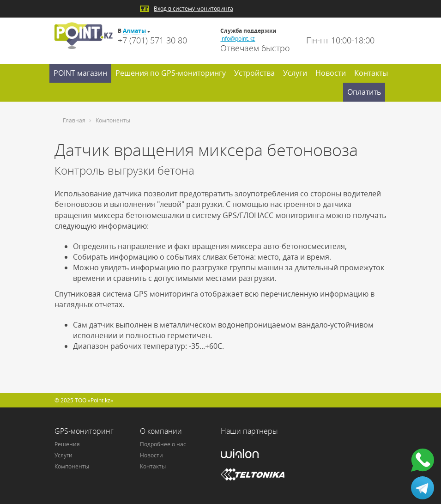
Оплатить (364, 92)
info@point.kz (238, 39)
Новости (331, 73)
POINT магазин (80, 73)
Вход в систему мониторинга (193, 9)
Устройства (254, 73)
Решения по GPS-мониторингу (171, 73)
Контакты (371, 73)
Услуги (295, 73)
